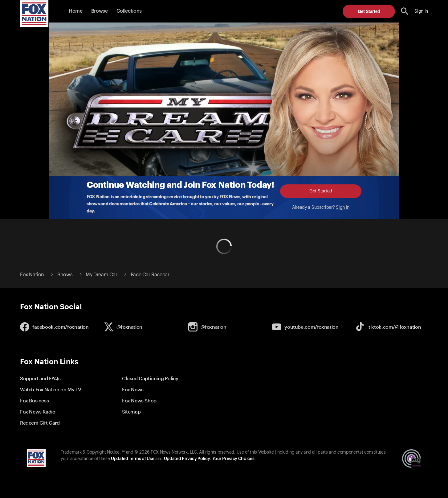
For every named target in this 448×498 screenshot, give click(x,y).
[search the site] (405, 11)
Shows (65, 275)
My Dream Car (101, 275)
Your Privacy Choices (233, 459)
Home (76, 11)
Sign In (343, 208)
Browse (100, 11)
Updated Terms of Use (132, 459)
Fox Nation (32, 275)
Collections (129, 11)
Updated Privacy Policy (187, 459)
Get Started (369, 11)
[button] (405, 11)
